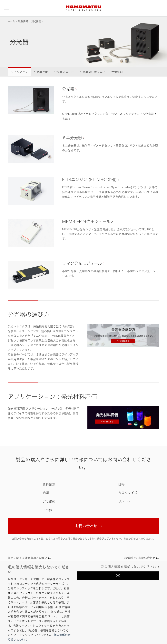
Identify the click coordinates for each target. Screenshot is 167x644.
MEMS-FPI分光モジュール (86, 222)
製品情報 (23, 21)
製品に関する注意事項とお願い (28, 558)
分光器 (68, 89)
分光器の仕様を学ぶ (93, 72)
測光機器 (36, 21)
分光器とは (41, 72)
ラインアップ (19, 72)
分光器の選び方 (64, 72)
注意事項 (117, 72)
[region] (83, 602)
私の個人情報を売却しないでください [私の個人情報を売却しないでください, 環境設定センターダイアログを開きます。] (128, 567)
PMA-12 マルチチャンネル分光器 (132, 114)
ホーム (11, 21)
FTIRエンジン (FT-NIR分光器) (89, 180)
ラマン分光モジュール (82, 263)
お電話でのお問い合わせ (140, 558)
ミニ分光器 (72, 138)
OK (118, 575)
